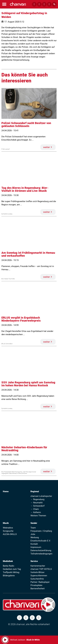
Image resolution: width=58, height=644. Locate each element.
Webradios (8, 528)
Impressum (36, 547)
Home (6, 491)
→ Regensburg (37, 499)
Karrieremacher (38, 566)
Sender (34, 523)
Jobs (33, 534)
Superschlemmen (39, 576)
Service (34, 561)
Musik (6, 523)
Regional (35, 491)
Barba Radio (9, 566)
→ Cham (35, 509)
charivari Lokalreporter (41, 496)
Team (33, 528)
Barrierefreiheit (38, 589)
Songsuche (8, 531)
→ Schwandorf (37, 506)
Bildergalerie (9, 576)
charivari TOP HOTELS (41, 569)
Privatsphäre (36, 585)
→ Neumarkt (37, 503)
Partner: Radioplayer (40, 582)
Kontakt (34, 544)
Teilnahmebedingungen (41, 554)
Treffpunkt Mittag (11, 572)
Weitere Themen (38, 516)
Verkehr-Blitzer (37, 572)
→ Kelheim (36, 512)
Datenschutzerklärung (41, 550)
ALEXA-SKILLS (10, 534)
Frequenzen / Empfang (41, 531)
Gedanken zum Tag (12, 569)
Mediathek (8, 561)
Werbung (35, 537)
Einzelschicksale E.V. (41, 541)
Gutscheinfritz (37, 579)
